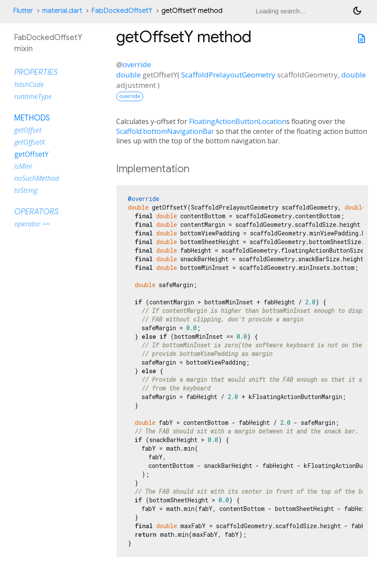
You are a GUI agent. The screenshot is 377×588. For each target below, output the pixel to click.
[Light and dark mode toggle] (357, 11)
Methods (32, 118)
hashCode (29, 84)
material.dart (62, 11)
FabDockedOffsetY (122, 11)
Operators (36, 212)
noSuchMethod (37, 178)
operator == (32, 224)
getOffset (28, 130)
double (128, 75)
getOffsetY (31, 154)
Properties (36, 72)
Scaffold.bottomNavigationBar (165, 131)
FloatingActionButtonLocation (238, 121)
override (137, 64)
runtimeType (33, 96)
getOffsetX (29, 142)
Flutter (23, 11)
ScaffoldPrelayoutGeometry (228, 75)
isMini (23, 166)
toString (26, 190)
